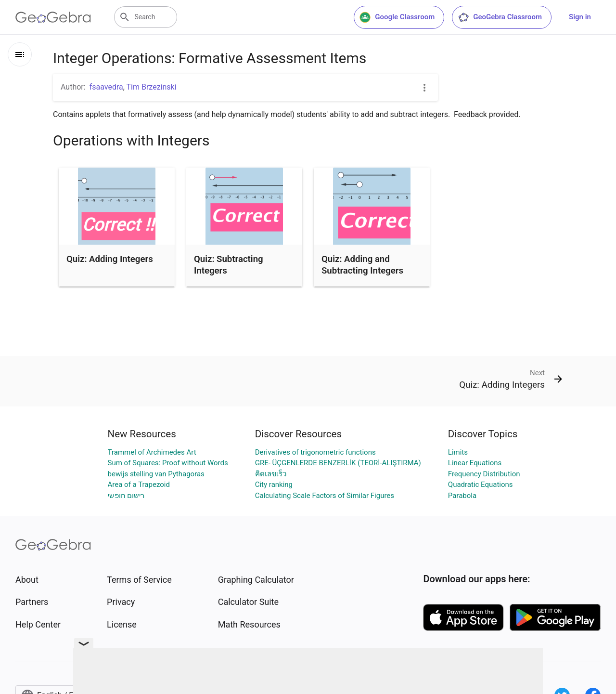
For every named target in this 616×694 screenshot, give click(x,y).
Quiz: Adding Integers (110, 259)
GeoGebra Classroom (500, 17)
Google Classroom (397, 17)
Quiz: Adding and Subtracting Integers (362, 265)
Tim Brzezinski (152, 87)
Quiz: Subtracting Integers (229, 265)
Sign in (580, 17)
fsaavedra (106, 87)
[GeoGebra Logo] (53, 17)
